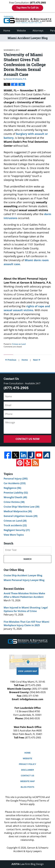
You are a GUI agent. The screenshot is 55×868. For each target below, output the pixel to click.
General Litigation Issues (21, 516)
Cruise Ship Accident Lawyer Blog (23, 575)
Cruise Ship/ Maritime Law (21, 507)
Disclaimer (27, 770)
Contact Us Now (27, 439)
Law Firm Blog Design (27, 864)
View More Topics (14, 535)
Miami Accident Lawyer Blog (27, 20)
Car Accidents (15, 483)
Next (37, 359)
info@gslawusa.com (32, 699)
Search (27, 559)
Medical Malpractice (18, 511)
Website (21, 31)
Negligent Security (17, 530)
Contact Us (27, 776)
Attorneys (38, 31)
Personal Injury (16, 479)
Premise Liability (16, 493)
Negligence (12, 488)
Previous (11, 359)
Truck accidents (15, 525)
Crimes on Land (19, 344)
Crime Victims (14, 502)
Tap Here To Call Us (27, 8)
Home (7, 31)
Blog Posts (28, 787)
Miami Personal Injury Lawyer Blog (24, 580)
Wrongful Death (15, 497)
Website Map (27, 781)
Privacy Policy (27, 764)
